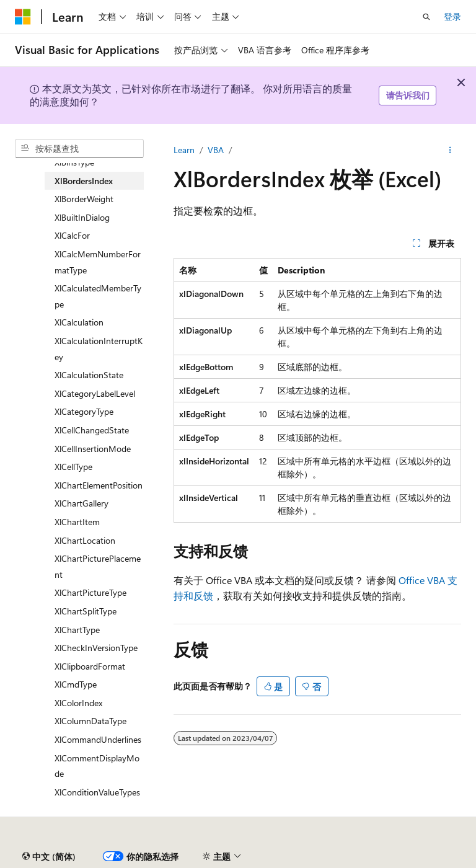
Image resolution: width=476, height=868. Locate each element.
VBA (216, 150)
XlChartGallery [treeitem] (82, 503)
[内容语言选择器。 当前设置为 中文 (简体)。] (49, 857)
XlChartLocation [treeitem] (85, 540)
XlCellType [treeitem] (73, 467)
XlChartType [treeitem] (77, 630)
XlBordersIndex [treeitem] (84, 181)
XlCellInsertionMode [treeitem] (93, 449)
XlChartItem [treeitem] (77, 522)
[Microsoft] (23, 17)
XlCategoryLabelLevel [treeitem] (95, 393)
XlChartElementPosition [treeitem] (99, 485)
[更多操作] (450, 150)
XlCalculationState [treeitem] (89, 375)
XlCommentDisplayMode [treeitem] (97, 766)
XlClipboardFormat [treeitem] (90, 666)
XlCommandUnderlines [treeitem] (98, 739)
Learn (184, 150)
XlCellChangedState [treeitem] (92, 430)
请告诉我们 (408, 95)
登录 (452, 16)
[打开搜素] (426, 17)
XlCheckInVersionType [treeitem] (96, 648)
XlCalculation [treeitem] (79, 322)
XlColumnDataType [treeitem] (90, 721)
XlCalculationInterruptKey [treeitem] (99, 349)
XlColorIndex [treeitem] (78, 703)
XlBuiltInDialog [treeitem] (82, 217)
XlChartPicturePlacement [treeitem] (98, 566)
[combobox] (79, 149)
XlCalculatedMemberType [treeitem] (98, 296)
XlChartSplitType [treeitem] (86, 611)
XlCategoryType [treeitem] (84, 411)
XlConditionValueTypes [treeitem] (97, 792)
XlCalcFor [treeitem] (72, 235)
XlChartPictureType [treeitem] (90, 592)
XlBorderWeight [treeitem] (84, 199)
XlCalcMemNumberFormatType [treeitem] (98, 262)
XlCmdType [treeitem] (76, 684)
